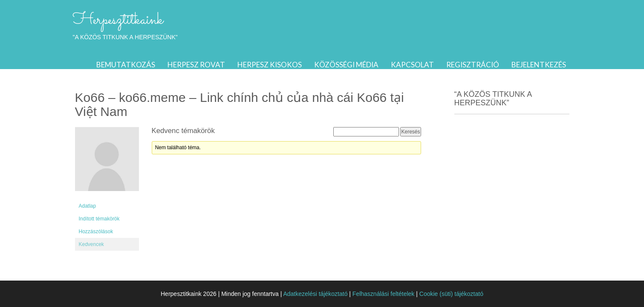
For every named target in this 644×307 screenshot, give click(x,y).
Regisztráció (473, 65)
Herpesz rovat (196, 65)
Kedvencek (91, 244)
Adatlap (88, 206)
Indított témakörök (99, 219)
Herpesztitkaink (118, 20)
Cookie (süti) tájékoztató (451, 294)
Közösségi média (346, 65)
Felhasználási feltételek (384, 294)
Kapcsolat (412, 65)
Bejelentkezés (539, 65)
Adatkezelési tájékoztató (315, 294)
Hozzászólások (96, 232)
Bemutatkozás (126, 65)
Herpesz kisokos (270, 65)
